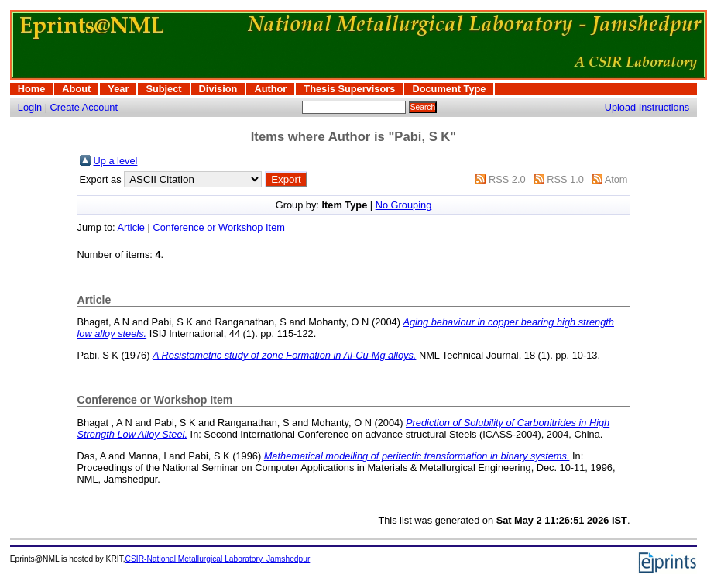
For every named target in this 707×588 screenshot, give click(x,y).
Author (270, 89)
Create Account (84, 107)
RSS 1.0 (565, 179)
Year (118, 89)
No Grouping (404, 205)
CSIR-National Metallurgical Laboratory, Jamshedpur (218, 559)
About (76, 89)
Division (218, 89)
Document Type (449, 89)
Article (131, 227)
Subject (163, 89)
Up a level (116, 161)
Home (32, 89)
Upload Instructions (647, 107)
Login (30, 107)
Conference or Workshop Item (218, 227)
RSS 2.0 (507, 179)
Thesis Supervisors (349, 89)
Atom (616, 179)
